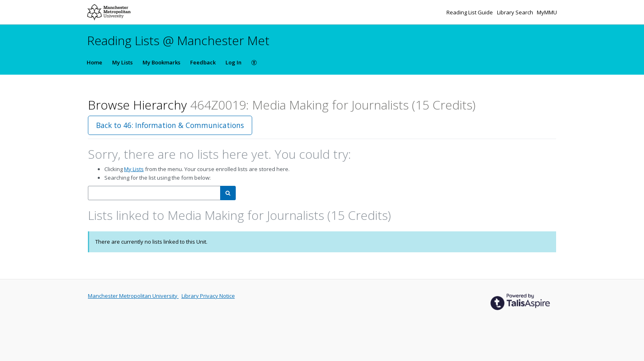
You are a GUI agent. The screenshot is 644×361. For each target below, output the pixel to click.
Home (94, 62)
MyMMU (547, 12)
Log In (233, 62)
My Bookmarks (161, 62)
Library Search (516, 12)
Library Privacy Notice (208, 296)
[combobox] (154, 193)
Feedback (203, 62)
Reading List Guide (470, 12)
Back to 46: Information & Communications (170, 125)
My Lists (122, 62)
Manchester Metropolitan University (133, 296)
